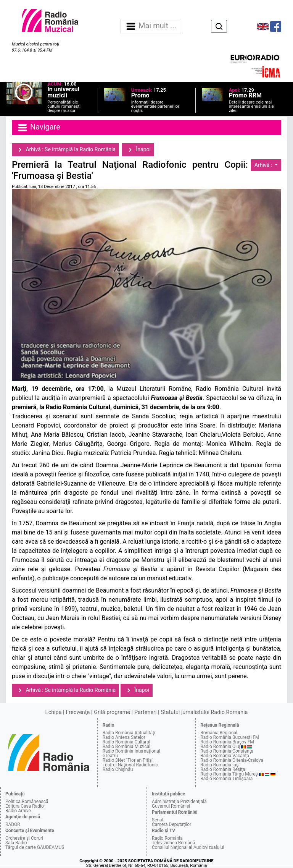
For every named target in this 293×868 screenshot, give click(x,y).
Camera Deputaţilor (171, 824)
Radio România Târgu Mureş (229, 774)
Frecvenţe (78, 712)
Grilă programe (112, 712)
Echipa (54, 712)
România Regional (219, 733)
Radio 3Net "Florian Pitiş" (128, 760)
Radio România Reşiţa (223, 769)
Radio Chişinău (118, 769)
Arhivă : (264, 165)
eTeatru (110, 756)
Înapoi (138, 150)
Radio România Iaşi (220, 765)
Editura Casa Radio (25, 806)
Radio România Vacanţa (225, 756)
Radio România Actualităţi (129, 733)
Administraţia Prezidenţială (179, 802)
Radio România (167, 838)
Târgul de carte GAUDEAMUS (35, 847)
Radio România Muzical (126, 747)
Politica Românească (27, 802)
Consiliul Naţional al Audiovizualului (188, 847)
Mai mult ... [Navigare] (151, 26)
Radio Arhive (18, 811)
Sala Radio (16, 843)
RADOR (13, 824)
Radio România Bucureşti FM (230, 737)
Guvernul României (171, 806)
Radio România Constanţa (227, 751)
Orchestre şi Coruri (24, 838)
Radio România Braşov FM (227, 742)
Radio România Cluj (220, 747)
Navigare (39, 128)
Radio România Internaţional (131, 751)
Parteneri (145, 712)
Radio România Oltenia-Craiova (232, 760)
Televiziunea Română (173, 843)
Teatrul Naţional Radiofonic (130, 765)
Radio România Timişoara (226, 779)
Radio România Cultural (126, 742)
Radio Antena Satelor (124, 737)
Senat (158, 820)
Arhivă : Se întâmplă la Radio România (65, 150)
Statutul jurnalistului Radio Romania (204, 712)
